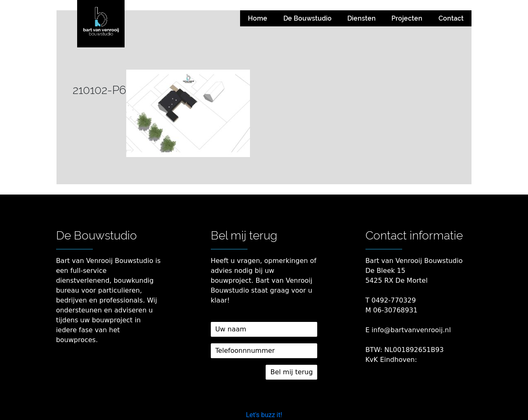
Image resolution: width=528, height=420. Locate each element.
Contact (451, 18)
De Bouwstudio (308, 18)
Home (258, 18)
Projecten (407, 18)
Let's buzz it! (264, 415)
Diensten (362, 18)
